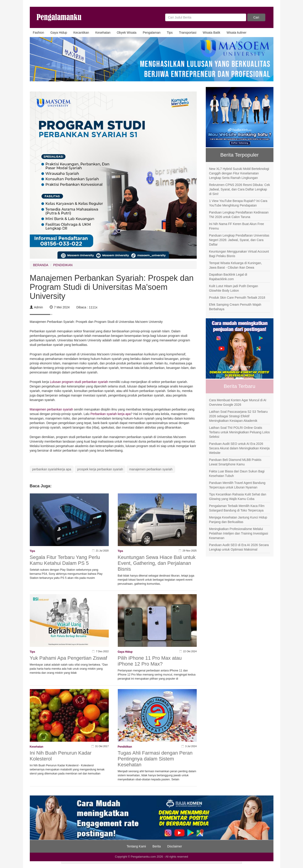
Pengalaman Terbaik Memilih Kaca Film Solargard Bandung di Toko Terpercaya (237, 508)
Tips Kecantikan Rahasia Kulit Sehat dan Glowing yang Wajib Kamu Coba (238, 497)
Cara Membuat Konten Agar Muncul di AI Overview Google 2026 (238, 402)
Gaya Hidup (59, 33)
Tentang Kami (136, 846)
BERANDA (41, 265)
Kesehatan (103, 33)
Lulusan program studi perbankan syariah (79, 382)
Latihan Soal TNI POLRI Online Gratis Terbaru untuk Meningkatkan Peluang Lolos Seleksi (239, 432)
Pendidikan (125, 747)
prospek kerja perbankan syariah (100, 469)
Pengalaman (152, 33)
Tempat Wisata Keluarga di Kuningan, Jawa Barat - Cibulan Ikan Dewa (236, 265)
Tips (170, 33)
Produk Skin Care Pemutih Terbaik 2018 (237, 298)
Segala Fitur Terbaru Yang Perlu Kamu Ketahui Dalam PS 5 (65, 560)
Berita (157, 846)
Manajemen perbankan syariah (52, 409)
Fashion (39, 33)
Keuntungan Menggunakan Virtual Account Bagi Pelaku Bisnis (239, 254)
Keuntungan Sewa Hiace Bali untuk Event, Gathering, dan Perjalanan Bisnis (157, 563)
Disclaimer (175, 846)
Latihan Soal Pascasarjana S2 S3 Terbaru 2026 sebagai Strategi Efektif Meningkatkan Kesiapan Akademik (238, 416)
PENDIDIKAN (63, 265)
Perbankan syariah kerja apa (110, 414)
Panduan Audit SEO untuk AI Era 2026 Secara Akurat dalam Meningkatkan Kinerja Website (239, 448)
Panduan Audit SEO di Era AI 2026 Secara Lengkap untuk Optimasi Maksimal (239, 547)
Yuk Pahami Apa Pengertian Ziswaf (69, 658)
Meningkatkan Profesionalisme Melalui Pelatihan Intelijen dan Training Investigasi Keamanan (239, 533)
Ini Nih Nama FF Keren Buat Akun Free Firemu (237, 226)
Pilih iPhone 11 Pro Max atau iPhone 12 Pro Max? (150, 661)
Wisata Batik (211, 33)
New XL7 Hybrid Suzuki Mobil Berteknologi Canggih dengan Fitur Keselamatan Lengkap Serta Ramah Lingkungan (239, 173)
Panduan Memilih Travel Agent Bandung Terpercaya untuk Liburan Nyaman (237, 485)
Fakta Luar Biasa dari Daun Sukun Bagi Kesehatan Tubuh (237, 474)
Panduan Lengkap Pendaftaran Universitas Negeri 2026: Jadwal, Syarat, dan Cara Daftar (239, 240)
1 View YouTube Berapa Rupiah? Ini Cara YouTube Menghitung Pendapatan (238, 203)
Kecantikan (81, 33)
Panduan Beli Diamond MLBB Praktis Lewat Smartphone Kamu (235, 462)
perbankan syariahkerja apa (52, 469)
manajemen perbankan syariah (151, 469)
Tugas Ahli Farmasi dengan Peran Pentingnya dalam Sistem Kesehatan (155, 759)
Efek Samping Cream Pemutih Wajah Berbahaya (235, 307)
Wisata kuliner (236, 33)
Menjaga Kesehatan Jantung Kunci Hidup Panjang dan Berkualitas (238, 520)
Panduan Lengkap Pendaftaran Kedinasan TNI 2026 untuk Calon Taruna (239, 215)
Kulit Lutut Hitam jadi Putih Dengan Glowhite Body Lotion (234, 288)
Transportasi (188, 33)
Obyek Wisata (126, 33)
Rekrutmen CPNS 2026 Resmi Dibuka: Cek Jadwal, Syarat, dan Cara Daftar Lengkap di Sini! (240, 189)
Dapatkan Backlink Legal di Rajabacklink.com (228, 277)
